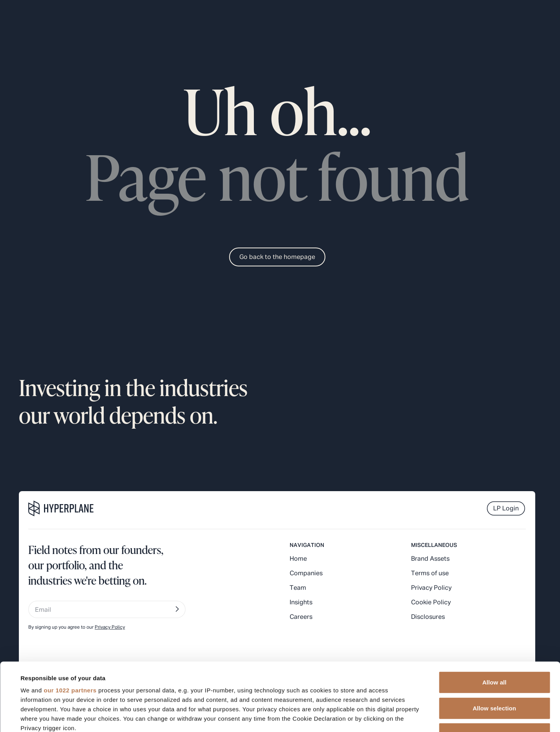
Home (298, 559)
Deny (494, 663)
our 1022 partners (70, 620)
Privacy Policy (431, 588)
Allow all (494, 612)
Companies (306, 574)
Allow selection (495, 638)
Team (298, 588)
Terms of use (430, 574)
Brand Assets (430, 559)
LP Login (506, 509)
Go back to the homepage (277, 257)
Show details (330, 716)
